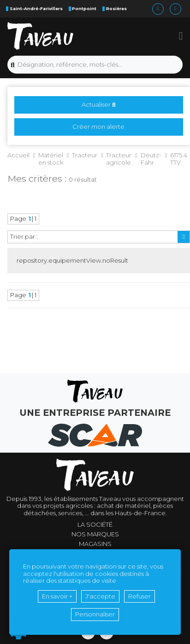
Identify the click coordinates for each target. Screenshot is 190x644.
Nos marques (95, 534)
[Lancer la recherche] (13, 65)
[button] (181, 36)
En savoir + (57, 596)
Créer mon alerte (98, 126)
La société (95, 525)
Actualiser (98, 104)
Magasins (95, 544)
